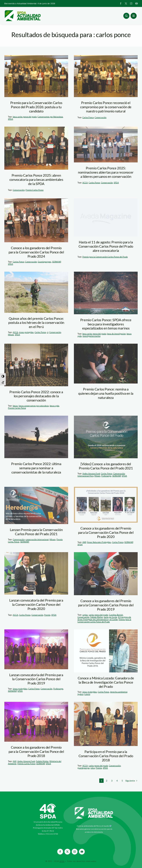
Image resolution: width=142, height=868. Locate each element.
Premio (47, 615)
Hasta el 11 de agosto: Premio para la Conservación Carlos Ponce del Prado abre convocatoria (106, 246)
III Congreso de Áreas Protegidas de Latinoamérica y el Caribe (104, 618)
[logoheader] (22, 11)
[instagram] (131, 3)
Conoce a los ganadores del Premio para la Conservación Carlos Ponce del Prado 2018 (36, 751)
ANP (84, 542)
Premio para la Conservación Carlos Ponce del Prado (105, 257)
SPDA (11, 119)
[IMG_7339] (36, 365)
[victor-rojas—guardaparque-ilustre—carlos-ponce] (36, 292)
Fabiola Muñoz (97, 617)
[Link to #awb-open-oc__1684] (134, 16)
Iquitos (80, 694)
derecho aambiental (119, 692)
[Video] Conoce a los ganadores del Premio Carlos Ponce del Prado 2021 (106, 466)
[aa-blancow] (94, 808)
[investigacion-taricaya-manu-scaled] (36, 437)
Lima (93, 768)
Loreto (87, 694)
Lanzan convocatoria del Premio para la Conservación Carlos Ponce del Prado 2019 (36, 679)
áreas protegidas (26, 332)
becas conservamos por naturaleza (34, 406)
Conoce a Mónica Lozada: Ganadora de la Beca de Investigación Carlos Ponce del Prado (106, 682)
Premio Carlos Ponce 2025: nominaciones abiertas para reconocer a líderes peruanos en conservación (106, 172)
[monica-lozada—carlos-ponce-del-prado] (106, 651)
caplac (85, 615)
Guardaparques (45, 262)
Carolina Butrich (116, 615)
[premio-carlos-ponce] (106, 437)
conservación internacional (37, 539)
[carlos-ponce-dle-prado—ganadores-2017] (106, 724)
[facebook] (121, 3)
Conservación (100, 117)
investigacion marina (92, 336)
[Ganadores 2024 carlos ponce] (106, 145)
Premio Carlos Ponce (34, 190)
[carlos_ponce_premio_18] (106, 574)
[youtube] (136, 3)
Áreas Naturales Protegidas (99, 542)
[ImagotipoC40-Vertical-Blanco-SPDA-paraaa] (48, 804)
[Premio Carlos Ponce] (36, 649)
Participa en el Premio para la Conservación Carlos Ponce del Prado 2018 (106, 756)
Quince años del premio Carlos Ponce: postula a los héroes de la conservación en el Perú (36, 323)
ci (48, 332)
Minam (11, 335)
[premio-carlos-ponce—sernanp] (36, 148)
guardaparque (84, 768)
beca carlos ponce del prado (25, 117)
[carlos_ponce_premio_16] (36, 573)
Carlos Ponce (88, 117)
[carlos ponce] (106, 505)
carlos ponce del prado (98, 615)
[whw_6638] (106, 293)
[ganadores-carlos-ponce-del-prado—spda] (36, 76)
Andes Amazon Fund (91, 473)
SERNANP (57, 262)
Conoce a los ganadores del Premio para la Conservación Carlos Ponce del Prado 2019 (106, 605)
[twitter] (126, 3)
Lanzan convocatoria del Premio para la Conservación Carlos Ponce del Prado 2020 (36, 604)
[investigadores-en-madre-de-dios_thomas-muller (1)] (106, 364)
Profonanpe (106, 476)
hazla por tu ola (110, 617)
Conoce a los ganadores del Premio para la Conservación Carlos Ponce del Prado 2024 (36, 252)
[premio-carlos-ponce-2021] (36, 505)
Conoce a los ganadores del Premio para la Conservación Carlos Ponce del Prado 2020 (106, 532)
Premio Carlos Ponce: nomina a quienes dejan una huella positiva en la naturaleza (106, 393)
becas (15, 406)
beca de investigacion (116, 334)
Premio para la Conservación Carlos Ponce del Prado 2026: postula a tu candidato (36, 107)
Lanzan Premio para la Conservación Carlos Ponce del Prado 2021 (36, 532)
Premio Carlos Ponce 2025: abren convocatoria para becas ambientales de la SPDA (36, 179)
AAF (15, 761)
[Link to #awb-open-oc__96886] (126, 16)
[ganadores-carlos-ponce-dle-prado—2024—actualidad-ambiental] (36, 220)
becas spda (54, 406)
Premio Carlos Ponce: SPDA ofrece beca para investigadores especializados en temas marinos (106, 324)
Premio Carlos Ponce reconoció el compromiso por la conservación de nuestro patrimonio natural (106, 107)
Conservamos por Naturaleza (50, 117)
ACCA (85, 183)
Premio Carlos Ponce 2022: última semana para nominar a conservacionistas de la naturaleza (36, 468)
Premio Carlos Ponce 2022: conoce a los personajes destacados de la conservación (36, 396)
